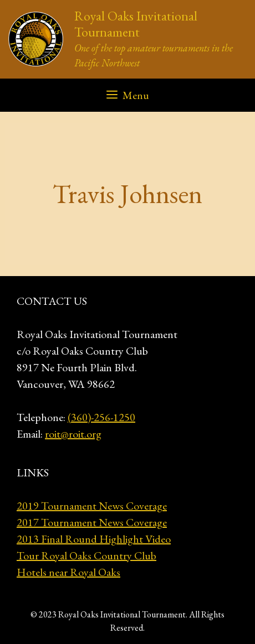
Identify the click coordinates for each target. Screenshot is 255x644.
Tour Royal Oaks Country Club (86, 555)
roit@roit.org (73, 434)
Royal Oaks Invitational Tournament (136, 24)
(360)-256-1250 (101, 417)
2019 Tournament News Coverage (92, 506)
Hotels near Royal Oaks (68, 572)
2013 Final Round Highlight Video (94, 539)
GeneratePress (128, 627)
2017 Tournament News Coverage (92, 522)
